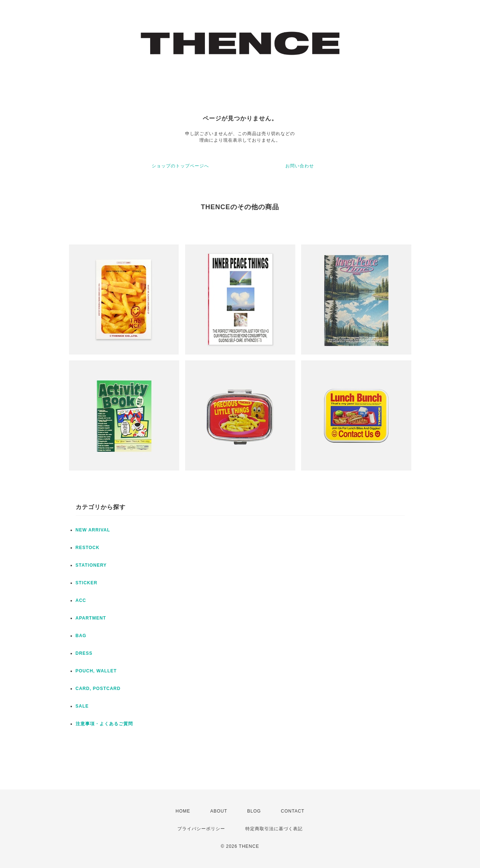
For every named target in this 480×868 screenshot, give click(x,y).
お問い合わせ (300, 166)
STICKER (87, 583)
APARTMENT (91, 618)
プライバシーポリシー (201, 829)
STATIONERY (91, 565)
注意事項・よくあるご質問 (104, 724)
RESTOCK (88, 548)
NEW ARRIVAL (93, 530)
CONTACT (293, 811)
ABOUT (219, 811)
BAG (81, 636)
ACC (81, 600)
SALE (82, 706)
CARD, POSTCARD (98, 689)
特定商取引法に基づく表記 (274, 829)
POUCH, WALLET (96, 671)
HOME (183, 811)
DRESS (84, 653)
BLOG (254, 811)
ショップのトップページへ (180, 166)
